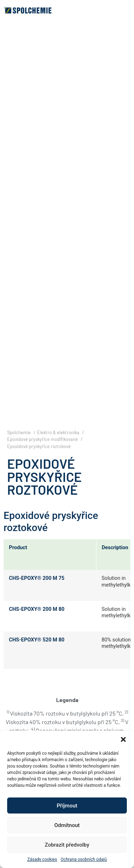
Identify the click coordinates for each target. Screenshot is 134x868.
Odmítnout (67, 825)
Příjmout (67, 806)
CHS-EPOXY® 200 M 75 (37, 578)
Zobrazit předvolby (67, 845)
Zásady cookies (42, 859)
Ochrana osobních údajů (84, 859)
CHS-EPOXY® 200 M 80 (37, 609)
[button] (123, 739)
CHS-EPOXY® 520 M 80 (37, 640)
